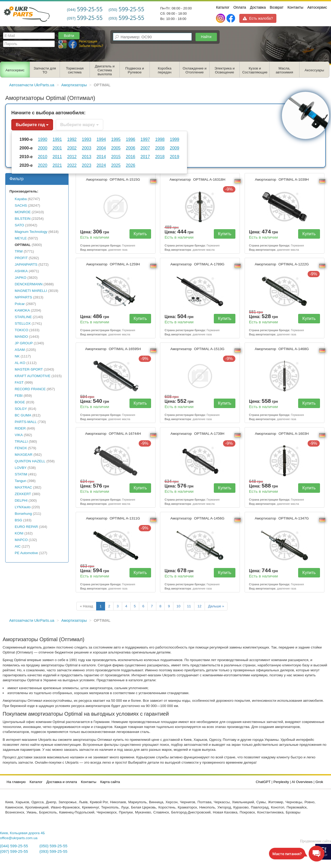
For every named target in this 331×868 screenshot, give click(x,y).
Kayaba (21, 199)
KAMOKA (22, 310)
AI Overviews (302, 782)
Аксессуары (314, 70)
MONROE (23, 212)
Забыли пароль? (91, 46)
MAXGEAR (24, 455)
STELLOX (23, 323)
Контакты (295, 7)
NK (17, 356)
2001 (57, 148)
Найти (206, 37)
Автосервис (317, 7)
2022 (72, 165)
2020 (43, 165)
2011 (57, 157)
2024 (101, 165)
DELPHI (21, 500)
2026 (131, 165)
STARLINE (23, 317)
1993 (87, 139)
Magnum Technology (31, 232)
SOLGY (21, 409)
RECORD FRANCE (30, 389)
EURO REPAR (26, 527)
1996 (131, 139)
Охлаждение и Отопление (195, 70)
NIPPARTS (23, 297)
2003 (87, 148)
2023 (87, 165)
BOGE (20, 402)
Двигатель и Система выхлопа (105, 70)
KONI (19, 533)
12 (200, 606)
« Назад (86, 606)
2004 (101, 148)
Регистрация (88, 41)
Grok (319, 782)
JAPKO (20, 278)
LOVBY (21, 468)
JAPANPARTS (26, 264)
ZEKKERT (23, 494)
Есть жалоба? (258, 18)
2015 (116, 157)
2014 (101, 157)
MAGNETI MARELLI (31, 291)
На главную (16, 782)
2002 (72, 148)
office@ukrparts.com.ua (19, 838)
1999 (174, 139)
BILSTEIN (23, 219)
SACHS (21, 205)
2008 (160, 148)
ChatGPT (263, 782)
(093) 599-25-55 (53, 851)
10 (179, 606)
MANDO (21, 337)
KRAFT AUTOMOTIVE (33, 376)
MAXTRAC (23, 487)
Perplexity (281, 782)
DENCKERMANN (29, 284)
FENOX (21, 448)
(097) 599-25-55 (14, 851)
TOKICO (22, 330)
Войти (69, 36)
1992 (72, 139)
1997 (145, 139)
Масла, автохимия (285, 70)
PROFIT (21, 258)
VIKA (19, 435)
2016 (131, 157)
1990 (43, 139)
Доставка (258, 7)
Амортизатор (114, 180)
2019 (174, 157)
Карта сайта (110, 782)
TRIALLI (21, 441)
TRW (19, 251)
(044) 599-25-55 (14, 846)
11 (189, 606)
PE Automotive (26, 553)
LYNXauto (23, 507)
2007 (145, 148)
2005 (116, 148)
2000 (43, 148)
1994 (101, 139)
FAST (19, 382)
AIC (18, 546)
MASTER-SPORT (29, 369)
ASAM (20, 350)
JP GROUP (24, 343)
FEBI (19, 396)
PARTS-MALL (26, 422)
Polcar (20, 304)
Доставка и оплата (62, 782)
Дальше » (216, 606)
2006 (131, 148)
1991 (57, 139)
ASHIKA (21, 271)
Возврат (277, 7)
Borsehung (23, 514)
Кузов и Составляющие (255, 70)
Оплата (240, 7)
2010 (43, 157)
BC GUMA (23, 415)
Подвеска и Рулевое (135, 70)
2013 (87, 157)
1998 (160, 139)
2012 (72, 157)
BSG (19, 520)
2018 (160, 157)
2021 (57, 165)
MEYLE (21, 238)
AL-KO (20, 363)
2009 (174, 148)
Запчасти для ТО (45, 70)
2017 (145, 157)
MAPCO (21, 540)
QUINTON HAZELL (30, 461)
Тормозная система (75, 70)
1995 (116, 139)
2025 (116, 165)
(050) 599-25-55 (53, 846)
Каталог (223, 7)
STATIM (21, 474)
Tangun (20, 481)
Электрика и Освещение (224, 70)
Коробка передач (165, 70)
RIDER (20, 428)
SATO (19, 225)
